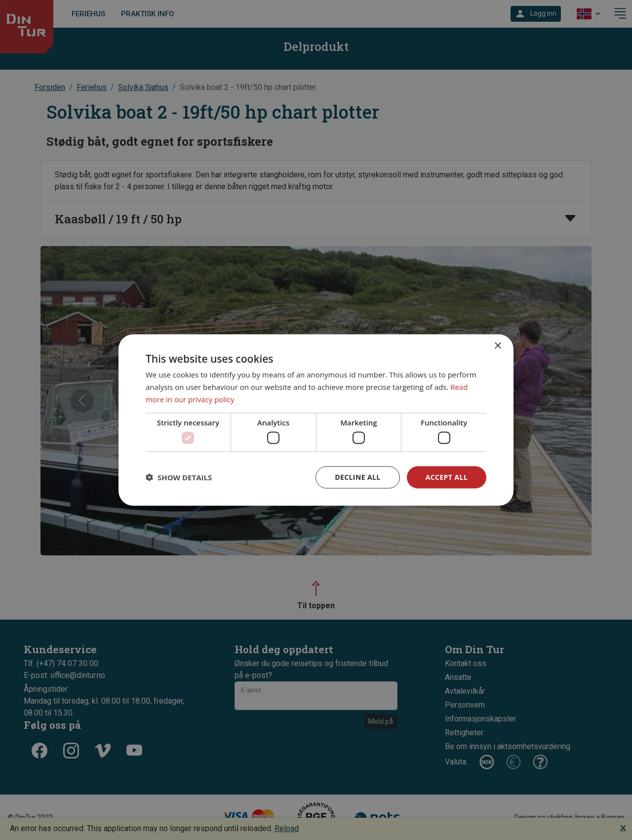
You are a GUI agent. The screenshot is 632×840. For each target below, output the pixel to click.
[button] (179, 477)
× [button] (497, 346)
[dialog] (316, 420)
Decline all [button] (357, 477)
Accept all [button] (447, 477)
